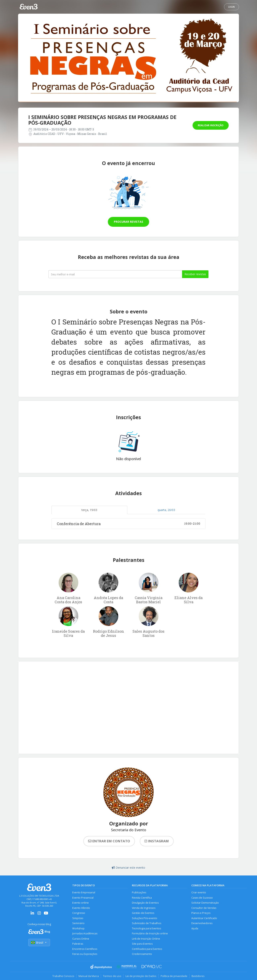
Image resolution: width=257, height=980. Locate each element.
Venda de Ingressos (144, 908)
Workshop (78, 928)
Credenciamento (142, 954)
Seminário (78, 923)
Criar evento (199, 892)
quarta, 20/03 (166, 510)
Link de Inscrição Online (146, 939)
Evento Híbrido (81, 908)
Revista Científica (142, 898)
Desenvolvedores (202, 923)
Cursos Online (81, 939)
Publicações (139, 892)
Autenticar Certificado (204, 918)
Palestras (78, 944)
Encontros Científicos (85, 949)
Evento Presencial (83, 898)
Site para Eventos (142, 944)
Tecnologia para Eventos (146, 928)
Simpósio (78, 918)
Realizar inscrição (211, 125)
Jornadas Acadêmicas (85, 933)
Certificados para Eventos (147, 949)
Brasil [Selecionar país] (39, 943)
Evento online (81, 903)
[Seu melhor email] (115, 274)
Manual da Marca (89, 976)
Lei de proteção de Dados (141, 976)
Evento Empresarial (84, 892)
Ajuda (195, 928)
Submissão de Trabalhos (147, 923)
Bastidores (198, 976)
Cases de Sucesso (202, 898)
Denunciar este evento (128, 868)
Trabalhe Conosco (63, 976)
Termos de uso (112, 976)
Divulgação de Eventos (145, 903)
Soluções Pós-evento (145, 918)
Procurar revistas (128, 222)
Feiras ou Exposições (85, 954)
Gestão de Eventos (143, 913)
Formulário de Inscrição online (150, 933)
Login (232, 7)
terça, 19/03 (89, 510)
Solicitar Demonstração (205, 903)
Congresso (79, 913)
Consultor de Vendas (204, 908)
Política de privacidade (174, 976)
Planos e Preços (201, 913)
